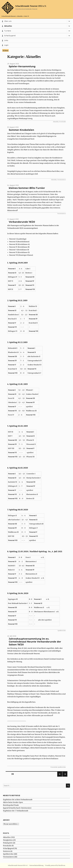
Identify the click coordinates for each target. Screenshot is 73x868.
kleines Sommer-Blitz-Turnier (27, 188)
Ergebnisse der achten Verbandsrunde (18, 800)
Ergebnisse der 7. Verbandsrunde (16, 811)
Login (6, 45)
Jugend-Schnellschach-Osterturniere (17, 808)
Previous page (60, 777)
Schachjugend (10, 36)
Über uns (8, 21)
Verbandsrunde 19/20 (22, 222)
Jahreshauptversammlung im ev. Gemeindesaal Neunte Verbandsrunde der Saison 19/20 (35, 642)
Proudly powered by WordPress (55, 865)
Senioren (7, 851)
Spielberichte (62, 631)
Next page (65, 777)
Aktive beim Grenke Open (13, 802)
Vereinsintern (62, 180)
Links (6, 40)
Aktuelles (20, 16)
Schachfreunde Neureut (9, 16)
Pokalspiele (8, 843)
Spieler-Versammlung (22, 66)
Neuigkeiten (8, 840)
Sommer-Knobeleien (21, 130)
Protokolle (62, 122)
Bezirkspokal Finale (11, 805)
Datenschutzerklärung (36, 865)
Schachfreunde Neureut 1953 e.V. (31, 6)
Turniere (8, 31)
